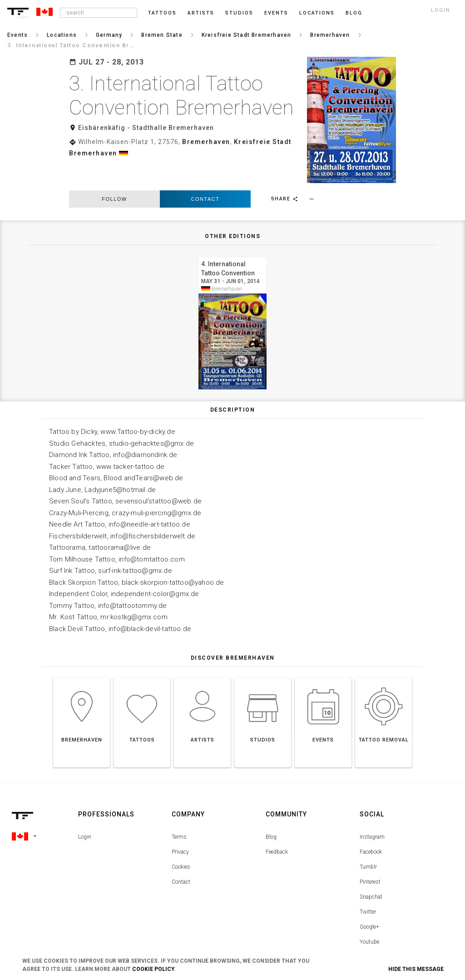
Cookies (181, 840)
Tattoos (162, 13)
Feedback (277, 825)
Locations (317, 13)
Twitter (368, 885)
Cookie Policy (153, 969)
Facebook (371, 825)
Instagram (372, 810)
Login (85, 810)
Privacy (180, 825)
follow (114, 171)
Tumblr (368, 840)
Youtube (369, 915)
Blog (271, 810)
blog (354, 13)
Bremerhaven (206, 142)
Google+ (369, 900)
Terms (179, 810)
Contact (205, 171)
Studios (239, 13)
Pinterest (370, 855)
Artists (201, 13)
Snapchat (371, 870)
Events (276, 13)
